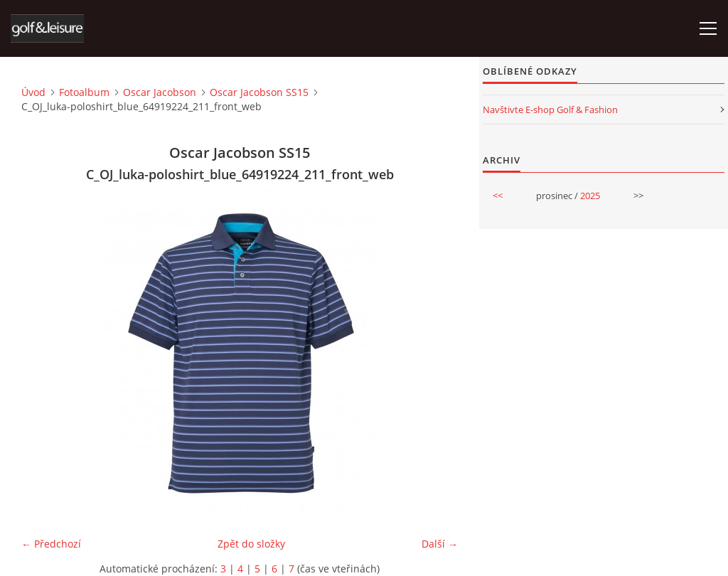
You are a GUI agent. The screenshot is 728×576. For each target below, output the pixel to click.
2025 (590, 196)
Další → (440, 544)
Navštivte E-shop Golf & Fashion (550, 110)
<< (498, 196)
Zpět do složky (251, 544)
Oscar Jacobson (160, 92)
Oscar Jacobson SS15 (259, 92)
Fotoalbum (84, 92)
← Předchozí (51, 544)
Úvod (33, 92)
